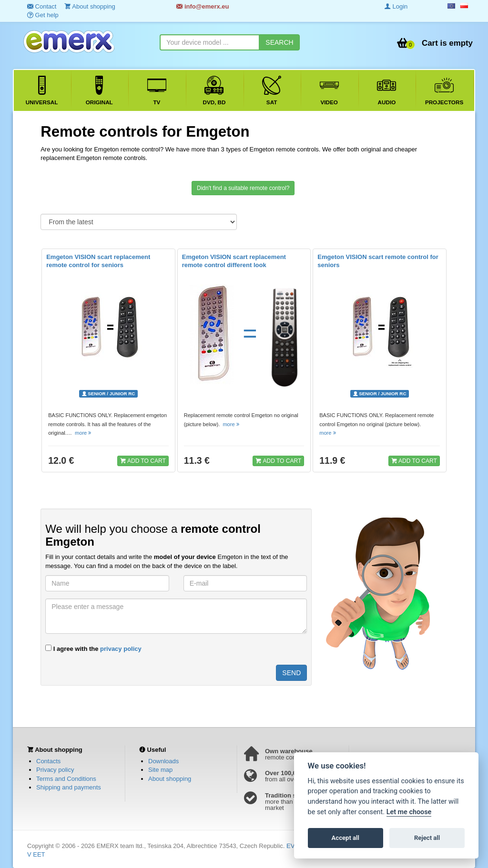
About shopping (170, 779)
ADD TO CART (143, 460)
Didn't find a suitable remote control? (243, 188)
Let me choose (409, 812)
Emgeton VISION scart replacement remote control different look (234, 261)
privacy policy (121, 649)
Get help (43, 15)
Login (396, 6)
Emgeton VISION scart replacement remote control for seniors (98, 261)
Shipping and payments (69, 787)
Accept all (346, 838)
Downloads (163, 761)
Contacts (48, 761)
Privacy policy (55, 770)
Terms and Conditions (66, 779)
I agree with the (93, 649)
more (84, 433)
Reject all (427, 838)
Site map (160, 770)
